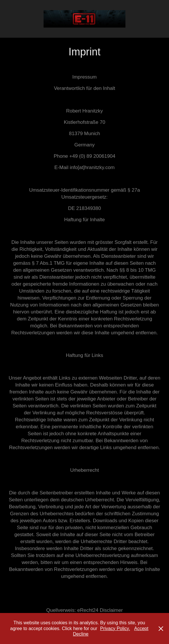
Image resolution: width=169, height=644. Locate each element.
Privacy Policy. (115, 628)
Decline (81, 634)
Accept (141, 628)
